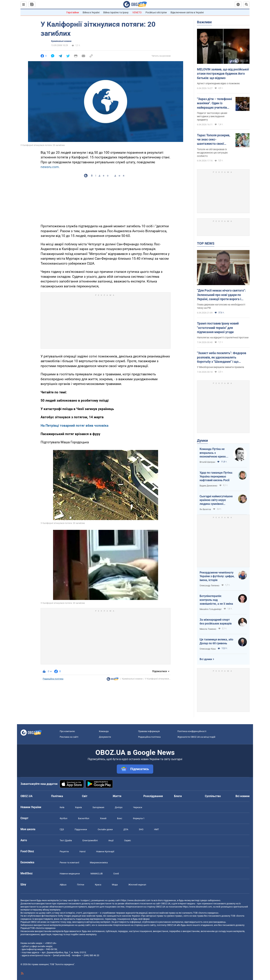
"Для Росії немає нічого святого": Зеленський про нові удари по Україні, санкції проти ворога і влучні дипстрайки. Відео (221, 295)
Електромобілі (90, 840)
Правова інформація (149, 731)
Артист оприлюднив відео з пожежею (218, 83)
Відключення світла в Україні (187, 12)
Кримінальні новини (61, 41)
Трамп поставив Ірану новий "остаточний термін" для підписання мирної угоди (218, 328)
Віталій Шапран (207, 462)
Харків (78, 807)
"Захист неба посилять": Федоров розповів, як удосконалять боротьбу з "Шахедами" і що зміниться (222, 357)
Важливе (204, 22)
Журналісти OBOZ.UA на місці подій (196, 737)
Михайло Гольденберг (211, 609)
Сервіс (128, 840)
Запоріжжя (98, 807)
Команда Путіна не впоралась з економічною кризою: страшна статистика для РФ (214, 453)
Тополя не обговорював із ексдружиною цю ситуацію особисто (212, 153)
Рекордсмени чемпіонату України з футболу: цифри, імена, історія (217, 576)
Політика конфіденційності (192, 731)
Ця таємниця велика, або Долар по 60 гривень (216, 641)
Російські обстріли (156, 12)
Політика (57, 796)
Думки (202, 441)
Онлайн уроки (105, 829)
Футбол (64, 818)
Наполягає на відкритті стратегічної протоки (223, 337)
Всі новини (243, 796)
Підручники (81, 829)
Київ (62, 807)
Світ (85, 796)
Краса (98, 885)
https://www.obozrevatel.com (136, 900)
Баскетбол (84, 818)
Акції (111, 840)
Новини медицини (70, 874)
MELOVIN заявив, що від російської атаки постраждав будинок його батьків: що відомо (223, 74)
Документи (105, 737)
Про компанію (67, 731)
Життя (117, 796)
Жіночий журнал (137, 885)
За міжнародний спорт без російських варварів (216, 622)
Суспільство (213, 796)
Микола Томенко (208, 629)
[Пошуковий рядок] (246, 4)
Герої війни (73, 12)
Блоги (178, 796)
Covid (116, 874)
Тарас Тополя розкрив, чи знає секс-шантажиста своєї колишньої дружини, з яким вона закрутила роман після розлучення (215, 140)
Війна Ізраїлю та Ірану (116, 12)
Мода (115, 885)
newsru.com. (50, 167)
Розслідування (153, 796)
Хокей (103, 818)
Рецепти (64, 851)
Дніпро (119, 807)
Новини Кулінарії (105, 851)
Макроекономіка (99, 863)
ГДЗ (62, 829)
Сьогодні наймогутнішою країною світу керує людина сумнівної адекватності (216, 500)
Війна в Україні (91, 12)
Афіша (63, 885)
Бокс (120, 818)
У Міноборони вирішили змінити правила (221, 367)
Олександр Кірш (208, 649)
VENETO (137, 12)
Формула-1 (139, 818)
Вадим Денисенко (208, 486)
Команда (104, 731)
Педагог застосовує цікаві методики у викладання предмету (212, 116)
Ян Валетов (205, 509)
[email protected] (61, 955)
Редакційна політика (53, 679)
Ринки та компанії (69, 863)
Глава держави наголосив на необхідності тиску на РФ (221, 306)
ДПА (126, 829)
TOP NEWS (206, 243)
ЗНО (141, 829)
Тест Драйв (66, 840)
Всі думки (206, 659)
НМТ (157, 829)
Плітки (81, 885)
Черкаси (138, 807)
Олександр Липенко (210, 586)
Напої (82, 851)
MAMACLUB (97, 874)
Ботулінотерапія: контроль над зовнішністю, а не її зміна (216, 600)
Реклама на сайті (69, 737)
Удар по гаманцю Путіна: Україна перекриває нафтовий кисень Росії (216, 476)
